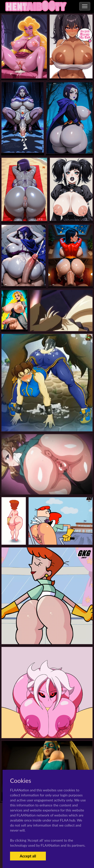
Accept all (28, 856)
